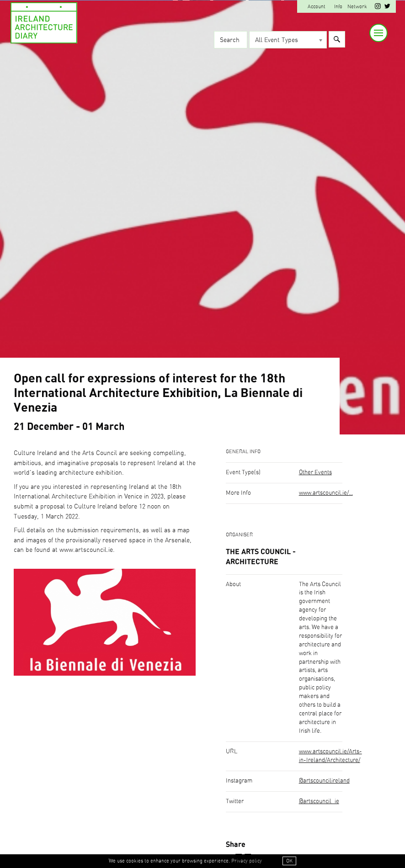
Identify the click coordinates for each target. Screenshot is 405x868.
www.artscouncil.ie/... (326, 493)
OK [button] (289, 861)
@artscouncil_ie (319, 802)
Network (357, 7)
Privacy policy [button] (247, 861)
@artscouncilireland (324, 781)
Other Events (315, 473)
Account (317, 7)
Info (338, 7)
